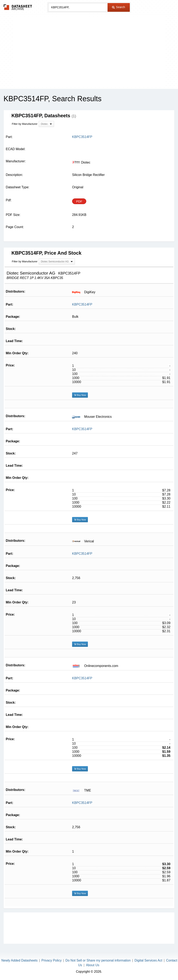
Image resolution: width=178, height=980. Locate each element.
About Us (93, 965)
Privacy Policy (52, 960)
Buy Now (80, 395)
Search (118, 7)
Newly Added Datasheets (20, 960)
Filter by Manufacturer (25, 124)
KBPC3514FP (82, 304)
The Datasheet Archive (18, 7)
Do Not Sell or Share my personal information (98, 960)
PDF (79, 201)
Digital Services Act (148, 960)
